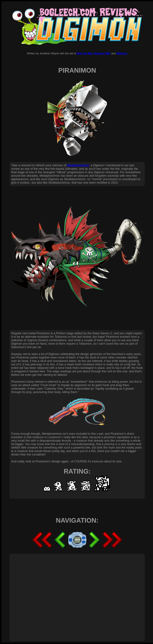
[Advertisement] (35, 594)
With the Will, (85, 53)
